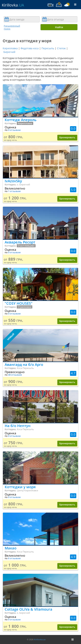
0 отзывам (14, 130)
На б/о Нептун (18, 426)
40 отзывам (15, 375)
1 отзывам (14, 191)
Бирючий (9, 52)
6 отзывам (14, 558)
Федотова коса (30, 48)
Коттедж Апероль (21, 120)
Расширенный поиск (12, 27)
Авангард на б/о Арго (24, 365)
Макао (11, 548)
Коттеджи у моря (20, 487)
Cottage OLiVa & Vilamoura (29, 609)
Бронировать (67, 137)
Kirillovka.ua (40, 639)
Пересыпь (48, 48)
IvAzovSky (13, 181)
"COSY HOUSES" (19, 303)
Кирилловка (10, 48)
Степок (61, 48)
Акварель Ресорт (20, 242)
